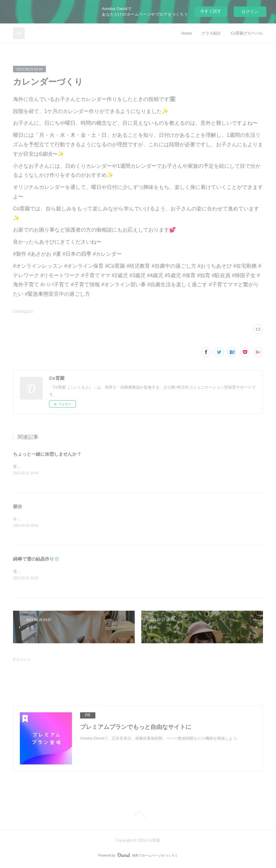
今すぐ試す (211, 11)
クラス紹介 (211, 33)
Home (186, 33)
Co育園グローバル (247, 33)
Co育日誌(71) (23, 312)
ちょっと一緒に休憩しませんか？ (47, 454)
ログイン (250, 12)
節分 (18, 507)
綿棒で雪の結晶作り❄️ (36, 560)
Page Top (138, 815)
